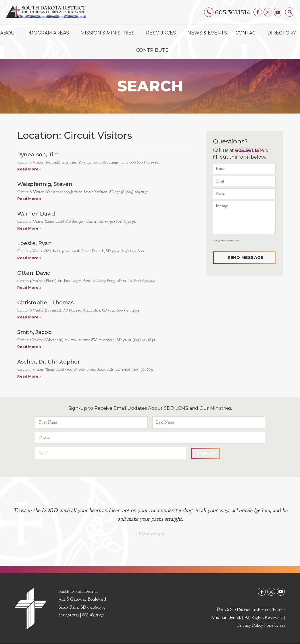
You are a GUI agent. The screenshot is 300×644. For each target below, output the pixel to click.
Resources (162, 33)
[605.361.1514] (209, 12)
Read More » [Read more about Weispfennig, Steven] (29, 199)
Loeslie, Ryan (34, 243)
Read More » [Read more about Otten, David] (29, 288)
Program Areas (49, 33)
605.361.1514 (233, 12)
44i (282, 625)
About (9, 33)
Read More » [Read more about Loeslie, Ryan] (29, 258)
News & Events (207, 33)
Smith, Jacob (34, 332)
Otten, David (34, 273)
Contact (247, 33)
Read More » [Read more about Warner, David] (29, 228)
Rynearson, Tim (38, 155)
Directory (281, 33)
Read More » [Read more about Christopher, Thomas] (29, 317)
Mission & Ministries (109, 33)
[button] (290, 12)
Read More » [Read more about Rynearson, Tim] (29, 169)
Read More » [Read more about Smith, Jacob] (29, 347)
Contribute (152, 50)
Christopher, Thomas (45, 303)
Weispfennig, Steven (45, 184)
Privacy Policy (250, 625)
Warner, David (36, 214)
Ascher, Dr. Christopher (49, 362)
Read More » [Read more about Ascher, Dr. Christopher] (29, 376)
